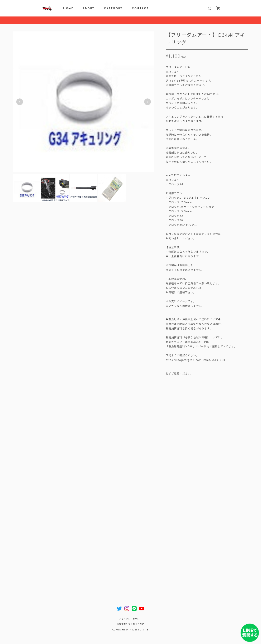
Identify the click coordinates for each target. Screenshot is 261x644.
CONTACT (140, 8)
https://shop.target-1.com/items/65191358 (195, 361)
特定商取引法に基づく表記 (131, 624)
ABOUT (89, 8)
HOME (68, 8)
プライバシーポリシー (131, 619)
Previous (20, 103)
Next (148, 103)
